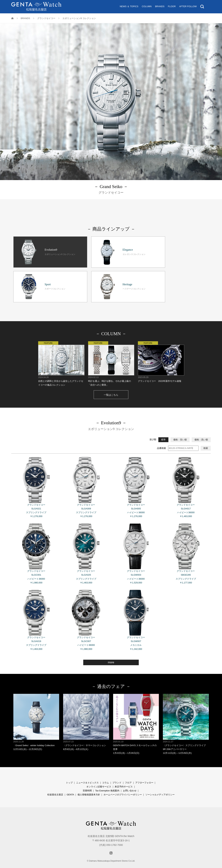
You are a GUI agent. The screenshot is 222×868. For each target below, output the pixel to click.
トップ (69, 775)
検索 (206, 440)
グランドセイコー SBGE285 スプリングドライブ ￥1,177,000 (186, 546)
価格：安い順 (180, 432)
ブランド (117, 775)
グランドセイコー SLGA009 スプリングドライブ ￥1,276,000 (86, 480)
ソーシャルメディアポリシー (160, 787)
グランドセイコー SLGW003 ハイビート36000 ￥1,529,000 (136, 546)
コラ (104, 775)
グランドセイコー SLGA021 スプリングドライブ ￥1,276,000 (36, 480)
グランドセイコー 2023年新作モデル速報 (161, 354)
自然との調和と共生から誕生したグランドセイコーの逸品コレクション (61, 356)
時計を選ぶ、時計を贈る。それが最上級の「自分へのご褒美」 (111, 356)
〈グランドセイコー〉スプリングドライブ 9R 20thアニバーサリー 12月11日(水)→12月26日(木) (186, 716)
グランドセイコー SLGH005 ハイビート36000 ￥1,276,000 (136, 480)
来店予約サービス (124, 779)
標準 (163, 432)
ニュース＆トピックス (87, 775)
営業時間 (87, 783)
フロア (128, 775)
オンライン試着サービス (99, 779)
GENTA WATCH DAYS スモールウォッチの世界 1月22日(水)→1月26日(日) (136, 716)
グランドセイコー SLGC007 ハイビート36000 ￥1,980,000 (86, 612)
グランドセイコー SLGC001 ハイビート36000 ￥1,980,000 (36, 546)
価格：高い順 (201, 432)
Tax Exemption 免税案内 (107, 783)
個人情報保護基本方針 (89, 787)
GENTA (70, 787)
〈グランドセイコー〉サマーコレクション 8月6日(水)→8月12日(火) (86, 715)
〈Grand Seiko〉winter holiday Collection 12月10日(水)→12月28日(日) (36, 715)
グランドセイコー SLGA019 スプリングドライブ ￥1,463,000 (36, 612)
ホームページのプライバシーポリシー (123, 787)
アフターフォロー (144, 775)
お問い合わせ (130, 783)
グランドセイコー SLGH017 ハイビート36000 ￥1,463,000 (186, 480)
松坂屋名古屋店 (55, 787)
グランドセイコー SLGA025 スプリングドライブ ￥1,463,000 (86, 546)
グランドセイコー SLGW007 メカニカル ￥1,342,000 (136, 612)
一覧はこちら (111, 387)
